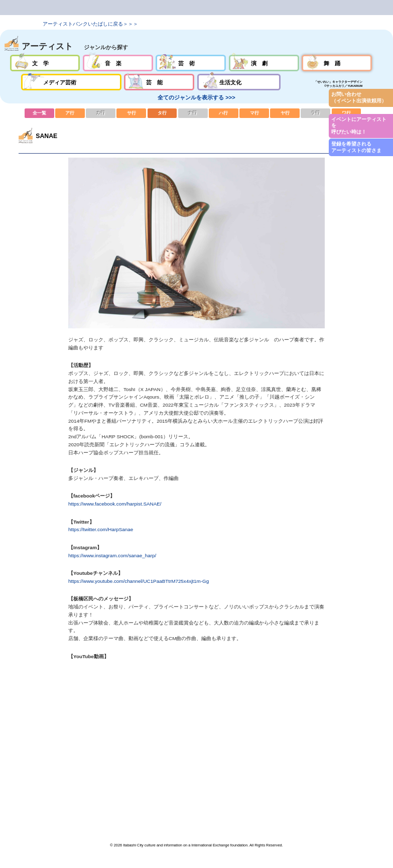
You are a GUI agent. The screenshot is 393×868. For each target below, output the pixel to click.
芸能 (159, 82)
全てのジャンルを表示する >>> (196, 97)
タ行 (162, 113)
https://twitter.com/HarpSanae (101, 529)
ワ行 (347, 113)
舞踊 (337, 63)
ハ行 (224, 113)
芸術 (191, 63)
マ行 (254, 113)
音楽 (118, 63)
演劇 (264, 63)
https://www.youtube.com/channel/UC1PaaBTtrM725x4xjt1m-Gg (139, 581)
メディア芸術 (71, 82)
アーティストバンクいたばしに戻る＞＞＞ (90, 24)
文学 (45, 63)
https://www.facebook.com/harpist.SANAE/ (115, 504)
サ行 (131, 113)
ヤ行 (285, 113)
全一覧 (39, 113)
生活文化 (239, 82)
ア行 (70, 113)
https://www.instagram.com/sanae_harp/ (112, 555)
